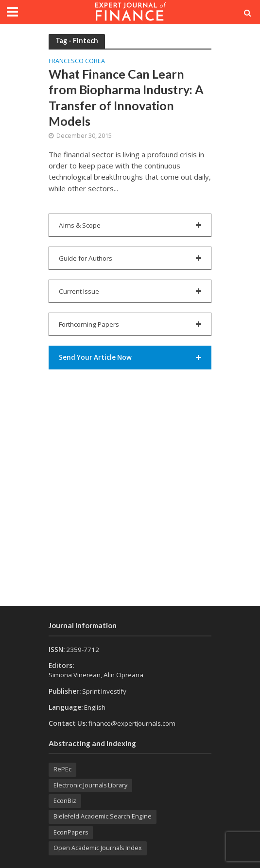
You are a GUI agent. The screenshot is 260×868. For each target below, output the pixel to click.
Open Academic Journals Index (98, 848)
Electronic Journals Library (90, 785)
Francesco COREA (77, 62)
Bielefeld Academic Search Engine (103, 816)
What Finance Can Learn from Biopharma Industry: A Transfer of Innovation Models (126, 97)
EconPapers (71, 832)
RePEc (62, 769)
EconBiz (65, 801)
